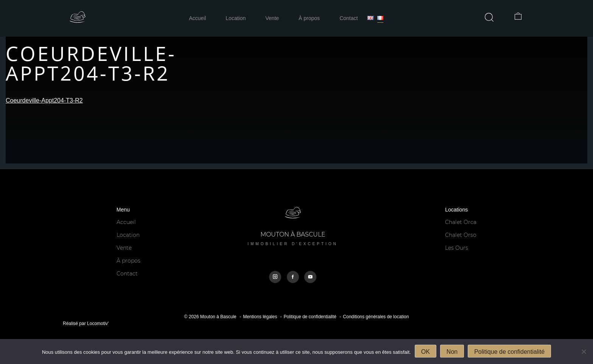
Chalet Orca (461, 222)
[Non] (584, 352)
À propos (309, 18)
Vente (272, 18)
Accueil (197, 18)
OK (426, 352)
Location (236, 18)
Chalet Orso (461, 235)
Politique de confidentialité (310, 317)
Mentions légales (260, 317)
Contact (349, 18)
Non (452, 352)
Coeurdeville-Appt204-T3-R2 (44, 100)
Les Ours (457, 248)
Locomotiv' (98, 324)
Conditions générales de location (376, 317)
